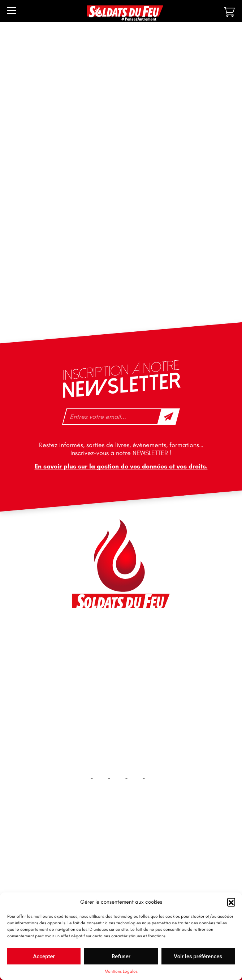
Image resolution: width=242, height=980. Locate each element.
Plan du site (121, 887)
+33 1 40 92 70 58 (103, 680)
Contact (121, 864)
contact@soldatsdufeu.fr (112, 650)
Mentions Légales (121, 971)
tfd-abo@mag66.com (107, 693)
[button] (231, 902)
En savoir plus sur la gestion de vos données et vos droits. (121, 466)
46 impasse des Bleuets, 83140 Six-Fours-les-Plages (121, 634)
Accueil (121, 841)
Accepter (44, 956)
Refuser (121, 956)
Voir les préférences (198, 956)
